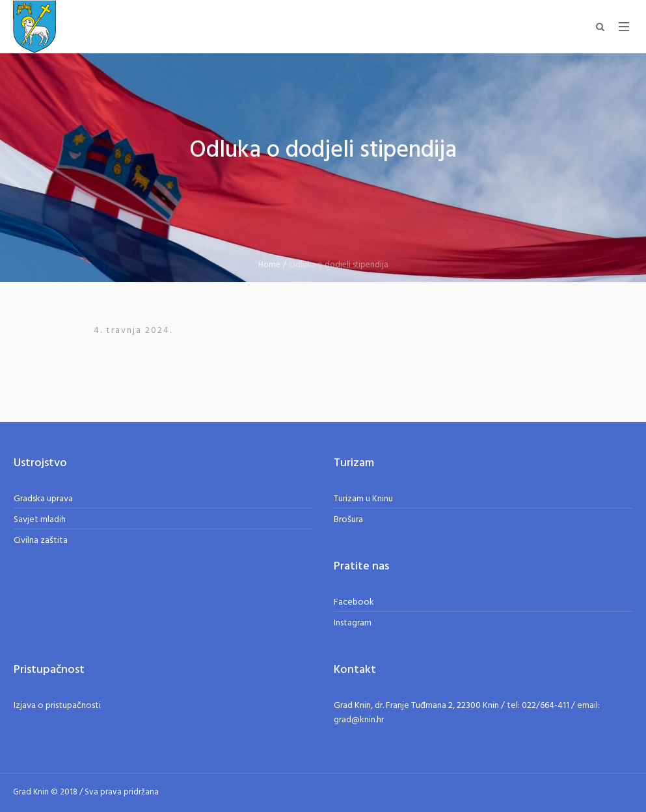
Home (269, 265)
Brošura (348, 520)
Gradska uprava (43, 499)
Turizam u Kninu (363, 499)
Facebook (354, 602)
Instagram (353, 623)
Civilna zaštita (41, 541)
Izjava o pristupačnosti (57, 706)
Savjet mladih (40, 520)
